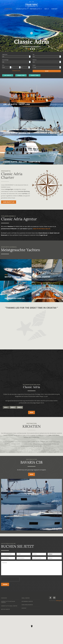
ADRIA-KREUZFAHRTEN (27, 605)
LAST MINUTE (8, 75)
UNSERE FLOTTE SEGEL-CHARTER (9, 606)
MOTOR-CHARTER (5, 609)
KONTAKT (54, 9)
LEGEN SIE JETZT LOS (9, 202)
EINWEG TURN (21, 75)
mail (54, 598)
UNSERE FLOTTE (21, 9)
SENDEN (5, 584)
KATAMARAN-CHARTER (27, 601)
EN (30, 2)
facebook (50, 598)
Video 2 (13, 407)
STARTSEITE (8, 9)
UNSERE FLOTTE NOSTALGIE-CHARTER (8, 602)
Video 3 (20, 407)
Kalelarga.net (59, 601)
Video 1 (6, 407)
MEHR (31, 412)
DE (33, 2)
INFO (46, 9)
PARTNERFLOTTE (35, 9)
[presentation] (10, 579)
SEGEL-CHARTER (26, 598)
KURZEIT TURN (35, 75)
